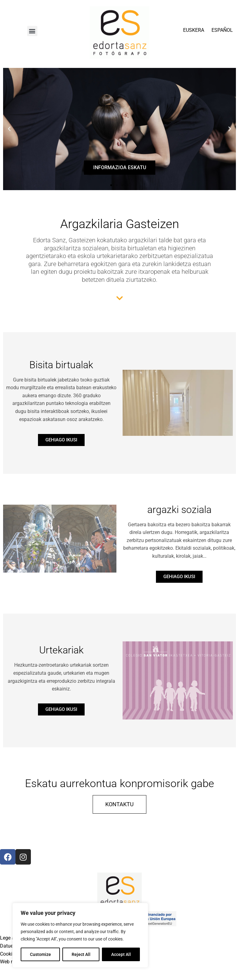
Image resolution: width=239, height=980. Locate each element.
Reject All (81, 954)
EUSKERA (194, 30)
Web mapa (12, 962)
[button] (32, 31)
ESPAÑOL (222, 30)
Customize (40, 954)
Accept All (121, 954)
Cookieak (10, 954)
